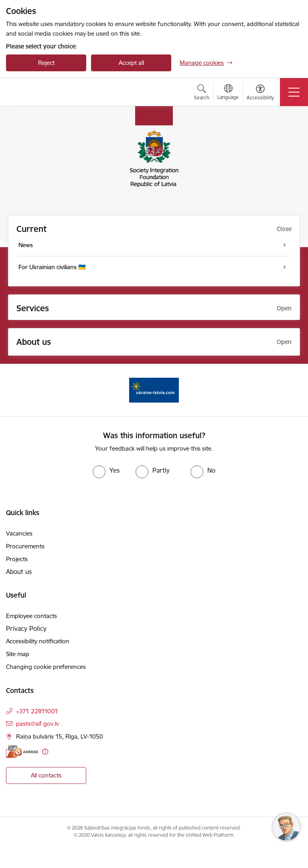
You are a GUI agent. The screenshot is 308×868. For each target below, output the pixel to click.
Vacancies (19, 533)
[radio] (106, 470)
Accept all (131, 63)
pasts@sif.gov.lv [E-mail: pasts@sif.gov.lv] (37, 724)
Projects (17, 559)
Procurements (25, 546)
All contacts (46, 775)
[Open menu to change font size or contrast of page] (260, 93)
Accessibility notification (38, 641)
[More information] (45, 752)
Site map (18, 654)
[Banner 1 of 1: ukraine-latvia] (154, 390)
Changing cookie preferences (46, 667)
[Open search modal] (202, 93)
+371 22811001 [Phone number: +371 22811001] (37, 711)
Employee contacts (31, 616)
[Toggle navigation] (294, 92)
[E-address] (22, 752)
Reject (46, 63)
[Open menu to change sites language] (228, 93)
